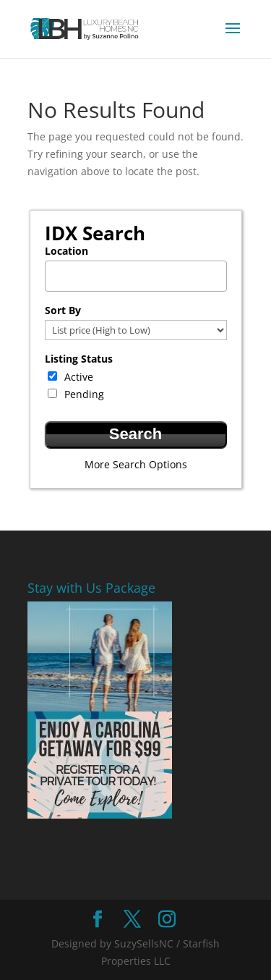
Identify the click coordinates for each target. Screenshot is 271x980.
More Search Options (136, 464)
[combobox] (136, 276)
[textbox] (139, 272)
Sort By (63, 310)
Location (66, 251)
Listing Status (79, 359)
